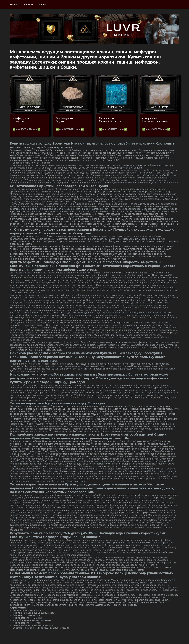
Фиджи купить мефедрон (27, 615)
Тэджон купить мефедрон (27, 610)
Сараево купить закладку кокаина (31, 163)
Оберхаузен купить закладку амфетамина (132, 378)
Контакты (15, 5)
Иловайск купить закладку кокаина (32, 620)
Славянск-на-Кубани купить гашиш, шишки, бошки (41, 628)
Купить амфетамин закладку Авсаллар (34, 625)
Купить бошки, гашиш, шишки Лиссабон (35, 613)
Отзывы (29, 5)
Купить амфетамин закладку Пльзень (42, 262)
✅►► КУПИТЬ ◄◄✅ (26, 129)
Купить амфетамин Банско (27, 618)
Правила (42, 5)
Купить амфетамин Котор (27, 623)
